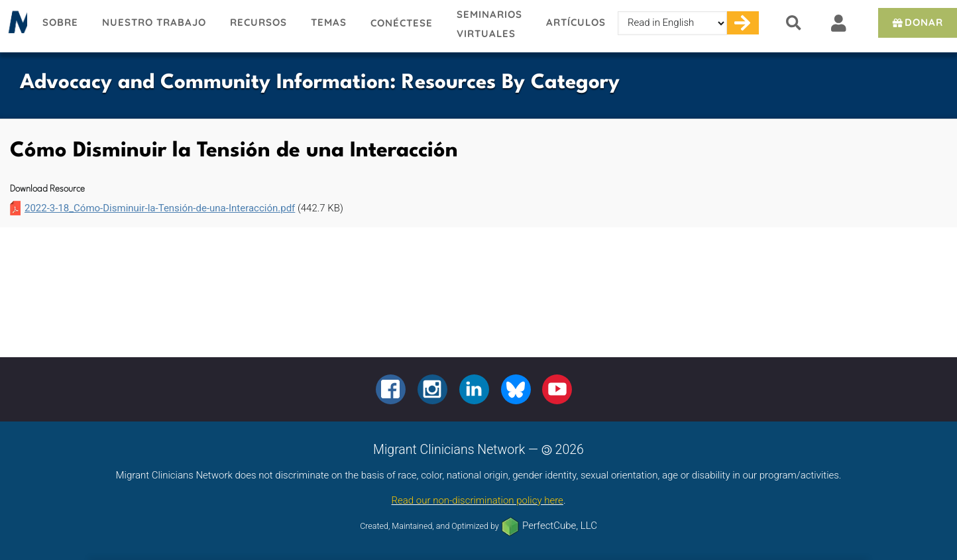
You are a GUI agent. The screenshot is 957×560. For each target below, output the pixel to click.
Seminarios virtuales (489, 24)
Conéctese (402, 23)
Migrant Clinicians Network (15, 26)
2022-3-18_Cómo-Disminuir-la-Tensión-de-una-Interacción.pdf (160, 208)
